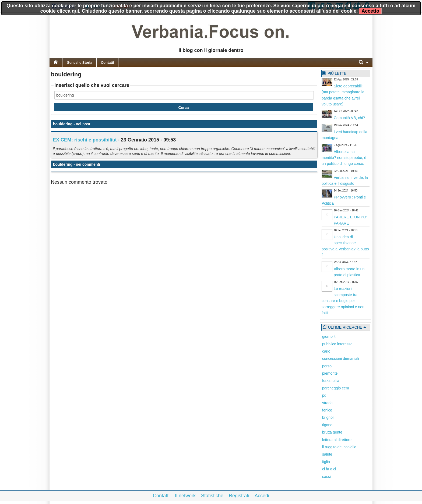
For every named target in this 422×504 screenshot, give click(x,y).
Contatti (108, 63)
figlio (326, 462)
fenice (327, 410)
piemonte (330, 373)
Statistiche (212, 496)
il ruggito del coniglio (339, 447)
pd (324, 395)
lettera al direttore (337, 440)
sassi (326, 477)
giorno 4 (329, 336)
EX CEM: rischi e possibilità (85, 140)
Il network (185, 496)
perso (327, 366)
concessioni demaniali (341, 359)
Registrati (239, 496)
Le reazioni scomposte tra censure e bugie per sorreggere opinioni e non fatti (343, 301)
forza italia (331, 381)
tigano (327, 425)
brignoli (328, 417)
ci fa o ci (329, 469)
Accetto (370, 11)
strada (327, 403)
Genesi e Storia (80, 63)
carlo (326, 351)
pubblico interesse (337, 344)
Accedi (262, 496)
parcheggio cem (336, 388)
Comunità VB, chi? (349, 118)
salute (327, 454)
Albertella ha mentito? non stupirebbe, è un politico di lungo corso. (344, 158)
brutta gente (332, 432)
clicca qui (68, 11)
